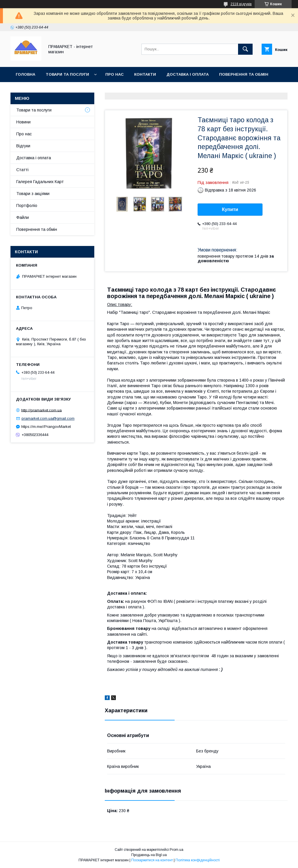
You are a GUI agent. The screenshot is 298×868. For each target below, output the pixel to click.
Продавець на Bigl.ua (149, 855)
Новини (23, 122)
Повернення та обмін (244, 74)
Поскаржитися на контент (152, 860)
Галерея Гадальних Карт (40, 182)
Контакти (145, 74)
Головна (25, 74)
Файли (23, 217)
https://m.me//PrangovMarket (46, 427)
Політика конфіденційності (198, 860)
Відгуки (23, 146)
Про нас (115, 74)
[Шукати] (245, 49)
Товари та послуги (67, 74)
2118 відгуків (241, 4)
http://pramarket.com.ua (41, 410)
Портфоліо (27, 206)
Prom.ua (177, 850)
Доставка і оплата (188, 74)
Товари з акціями (33, 194)
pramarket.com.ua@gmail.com (48, 418)
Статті (22, 170)
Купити (230, 209)
